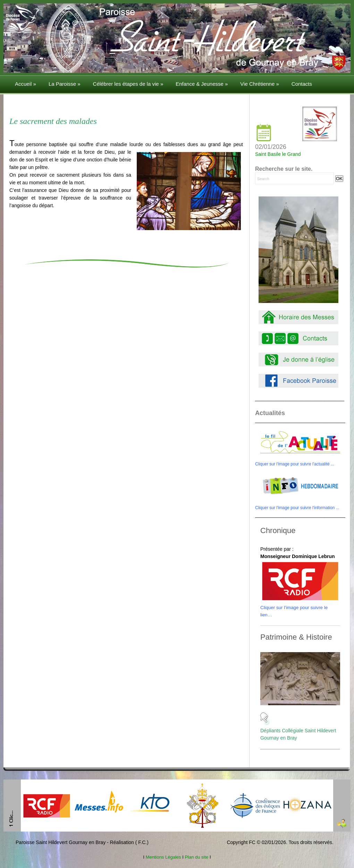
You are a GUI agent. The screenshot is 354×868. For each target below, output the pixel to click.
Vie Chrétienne (259, 84)
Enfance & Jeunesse (202, 84)
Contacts (302, 84)
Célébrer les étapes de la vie (128, 84)
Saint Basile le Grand (278, 154)
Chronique (278, 530)
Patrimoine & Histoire (296, 637)
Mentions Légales (163, 857)
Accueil (26, 84)
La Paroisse (65, 84)
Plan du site (196, 857)
